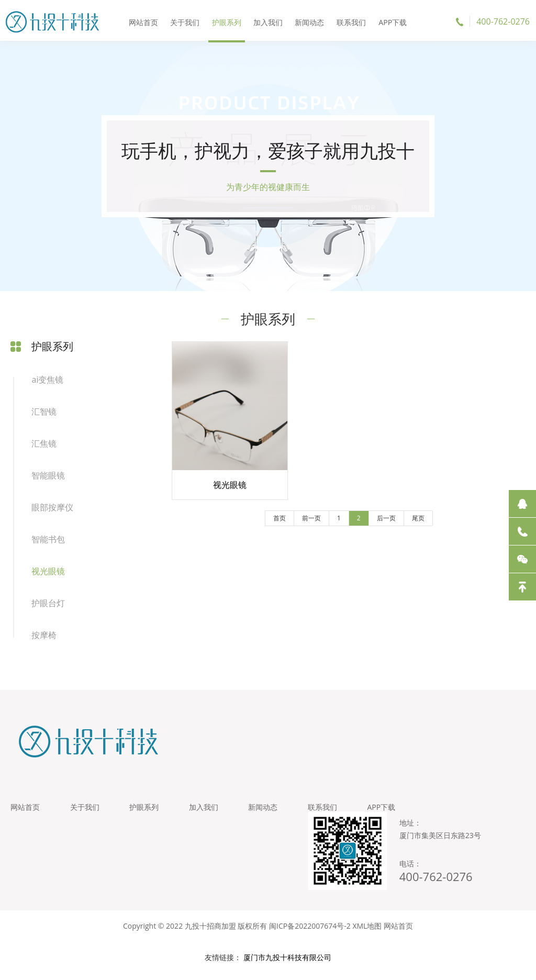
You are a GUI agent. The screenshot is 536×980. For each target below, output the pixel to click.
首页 (270, 524)
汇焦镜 (44, 447)
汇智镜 (44, 415)
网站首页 (146, 21)
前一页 (302, 524)
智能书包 (48, 542)
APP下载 (390, 21)
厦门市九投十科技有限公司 (287, 964)
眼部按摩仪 (52, 510)
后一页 (377, 524)
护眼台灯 (48, 606)
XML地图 (367, 933)
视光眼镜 (48, 574)
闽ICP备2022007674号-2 (310, 933)
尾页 (409, 524)
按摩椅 (44, 638)
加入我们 (268, 21)
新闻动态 (309, 21)
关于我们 (187, 21)
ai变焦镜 (47, 383)
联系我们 (349, 21)
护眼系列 (227, 21)
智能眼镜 (48, 478)
